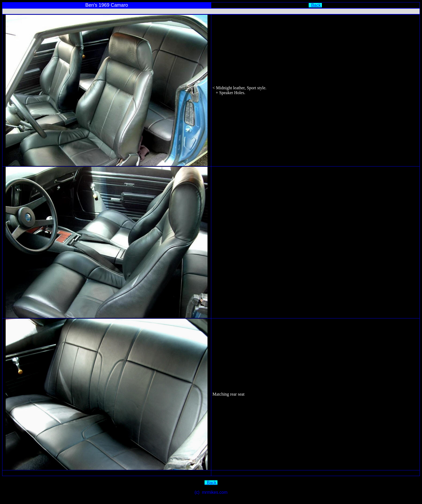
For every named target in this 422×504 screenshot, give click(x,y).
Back (315, 5)
